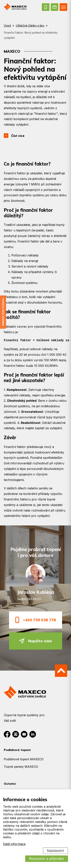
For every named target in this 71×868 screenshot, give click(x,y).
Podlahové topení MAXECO (24, 759)
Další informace (14, 844)
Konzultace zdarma (3, 312)
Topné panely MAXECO (21, 767)
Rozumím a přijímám (47, 859)
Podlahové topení (17, 750)
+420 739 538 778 (36, 620)
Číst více (18, 136)
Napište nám (36, 641)
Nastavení (55, 851)
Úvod (7, 25)
